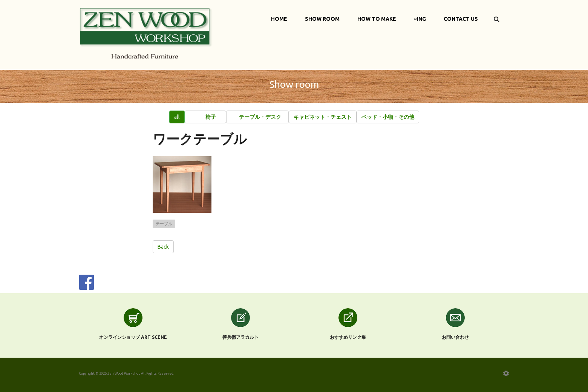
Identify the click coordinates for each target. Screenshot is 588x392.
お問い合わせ (455, 337)
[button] (205, 117)
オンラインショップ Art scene (133, 337)
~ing (420, 19)
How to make (377, 19)
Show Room (322, 19)
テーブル (164, 224)
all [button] (177, 117)
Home (279, 19)
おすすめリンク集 (348, 337)
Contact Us (461, 19)
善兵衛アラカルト (240, 337)
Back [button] (163, 247)
